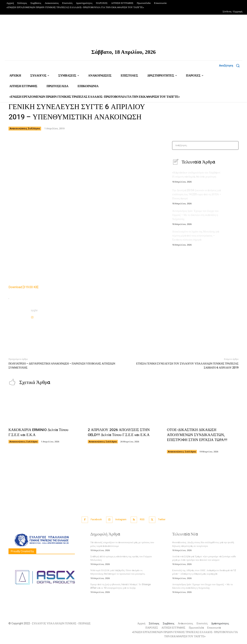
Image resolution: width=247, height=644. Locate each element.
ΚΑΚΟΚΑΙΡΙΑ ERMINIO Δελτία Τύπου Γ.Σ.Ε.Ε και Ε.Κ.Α (40, 432)
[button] (231, 66)
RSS (144, 519)
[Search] (234, 145)
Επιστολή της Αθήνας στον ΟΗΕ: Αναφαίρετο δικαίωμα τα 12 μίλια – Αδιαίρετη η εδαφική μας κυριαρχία (204, 571)
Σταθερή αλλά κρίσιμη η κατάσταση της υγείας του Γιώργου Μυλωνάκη (121, 558)
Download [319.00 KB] (23, 287)
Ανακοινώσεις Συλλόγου (25, 129)
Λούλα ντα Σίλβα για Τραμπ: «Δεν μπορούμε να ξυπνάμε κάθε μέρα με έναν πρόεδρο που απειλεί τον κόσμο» (204, 558)
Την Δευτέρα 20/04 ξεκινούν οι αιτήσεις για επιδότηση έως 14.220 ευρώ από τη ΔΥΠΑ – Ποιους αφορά (197, 194)
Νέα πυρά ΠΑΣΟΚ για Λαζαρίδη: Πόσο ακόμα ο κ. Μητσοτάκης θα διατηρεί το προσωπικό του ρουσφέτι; (118, 571)
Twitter (166, 519)
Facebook (93, 519)
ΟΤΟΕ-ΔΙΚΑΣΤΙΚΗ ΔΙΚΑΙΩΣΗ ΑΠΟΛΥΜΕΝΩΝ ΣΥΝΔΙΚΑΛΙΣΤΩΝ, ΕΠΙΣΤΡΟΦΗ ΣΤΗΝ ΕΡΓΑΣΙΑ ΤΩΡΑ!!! (198, 437)
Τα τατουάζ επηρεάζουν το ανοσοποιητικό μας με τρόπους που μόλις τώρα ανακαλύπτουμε (122, 543)
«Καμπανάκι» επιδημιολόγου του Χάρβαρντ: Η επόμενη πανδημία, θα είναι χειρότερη (196, 175)
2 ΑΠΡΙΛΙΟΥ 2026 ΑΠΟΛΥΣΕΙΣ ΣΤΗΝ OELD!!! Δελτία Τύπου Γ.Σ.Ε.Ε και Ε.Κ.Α (120, 432)
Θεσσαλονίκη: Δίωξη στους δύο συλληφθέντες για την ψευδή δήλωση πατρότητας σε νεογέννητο (203, 543)
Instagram (120, 519)
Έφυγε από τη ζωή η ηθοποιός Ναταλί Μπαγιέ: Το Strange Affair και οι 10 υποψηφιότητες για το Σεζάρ (121, 585)
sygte (34, 310)
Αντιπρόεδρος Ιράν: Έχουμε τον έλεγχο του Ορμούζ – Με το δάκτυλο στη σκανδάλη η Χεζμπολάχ (195, 215)
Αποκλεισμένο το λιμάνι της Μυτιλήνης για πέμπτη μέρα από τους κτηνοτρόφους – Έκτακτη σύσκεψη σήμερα (196, 236)
